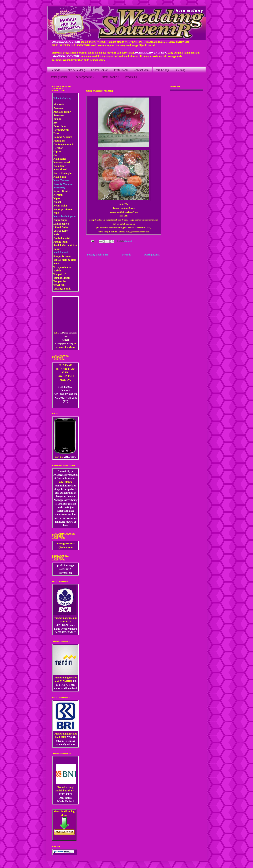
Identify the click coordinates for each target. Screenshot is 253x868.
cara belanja (162, 70)
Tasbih (57, 271)
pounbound (65, 267)
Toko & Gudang (76, 70)
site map (181, 70)
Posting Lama (152, 255)
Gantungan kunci (63, 144)
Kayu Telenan (61, 180)
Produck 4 (131, 77)
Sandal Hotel (61, 253)
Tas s (56, 267)
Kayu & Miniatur (63, 184)
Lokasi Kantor (99, 70)
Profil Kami (121, 70)
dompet (128, 241)
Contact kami (142, 70)
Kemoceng (59, 188)
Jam (56, 155)
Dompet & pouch (63, 137)
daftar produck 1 (60, 77)
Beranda (55, 70)
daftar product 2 (85, 77)
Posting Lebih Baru (98, 255)
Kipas (57, 198)
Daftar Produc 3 (110, 77)
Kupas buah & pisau (65, 216)
